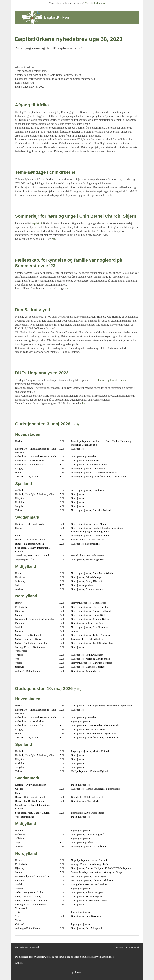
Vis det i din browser (95, 3)
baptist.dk (37, 223)
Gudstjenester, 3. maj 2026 (43, 424)
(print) (75, 424)
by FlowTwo (77, 972)
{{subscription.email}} (127, 947)
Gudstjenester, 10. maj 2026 (44, 689)
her (53, 239)
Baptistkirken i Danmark (27, 947)
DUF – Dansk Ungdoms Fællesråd (108, 380)
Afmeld (19, 963)
